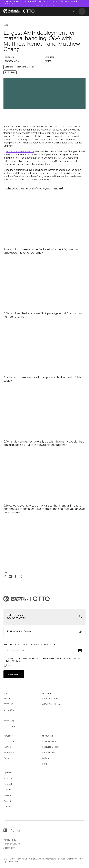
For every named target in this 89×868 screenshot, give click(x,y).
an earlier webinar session (20, 152)
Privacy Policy (10, 840)
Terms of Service (12, 844)
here (48, 165)
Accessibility (9, 848)
